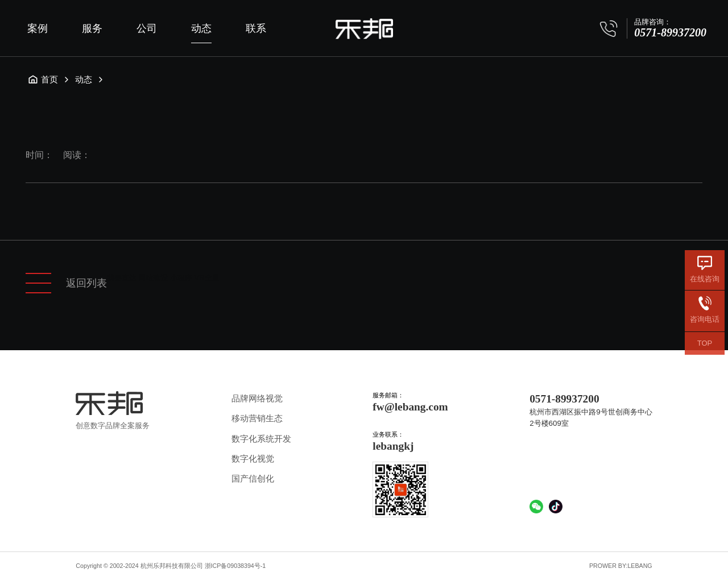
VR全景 (207, 278)
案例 (38, 28)
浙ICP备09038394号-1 (235, 566)
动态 (201, 28)
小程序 (181, 278)
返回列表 (66, 283)
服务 (92, 28)
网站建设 (153, 278)
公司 (147, 28)
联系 (256, 28)
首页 (43, 80)
